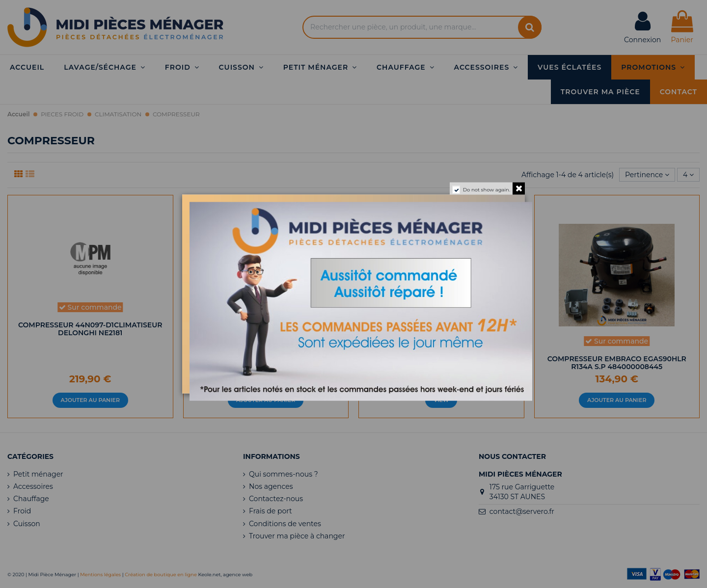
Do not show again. (487, 190)
